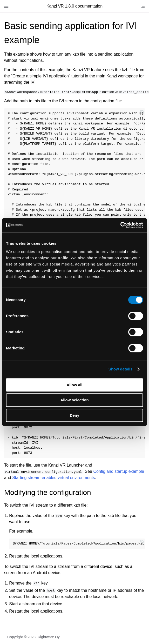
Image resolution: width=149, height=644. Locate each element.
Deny (75, 415)
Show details (121, 369)
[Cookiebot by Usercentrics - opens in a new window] (120, 225)
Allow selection (74, 400)
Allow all (75, 385)
